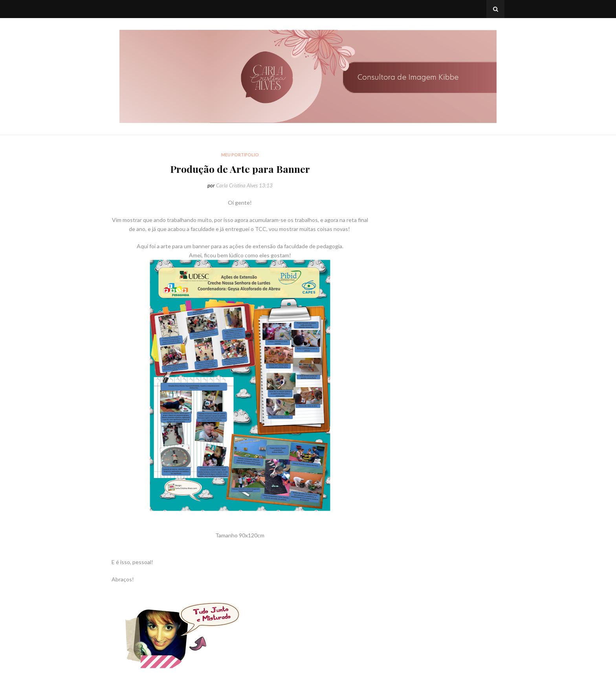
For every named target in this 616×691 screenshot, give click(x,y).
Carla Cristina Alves (237, 185)
